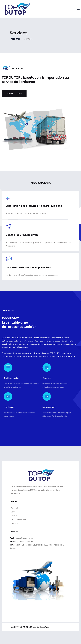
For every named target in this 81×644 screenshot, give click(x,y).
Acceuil (14, 508)
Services (15, 512)
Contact (15, 524)
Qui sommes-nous (19, 520)
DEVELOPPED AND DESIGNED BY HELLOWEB (30, 627)
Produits (15, 516)
